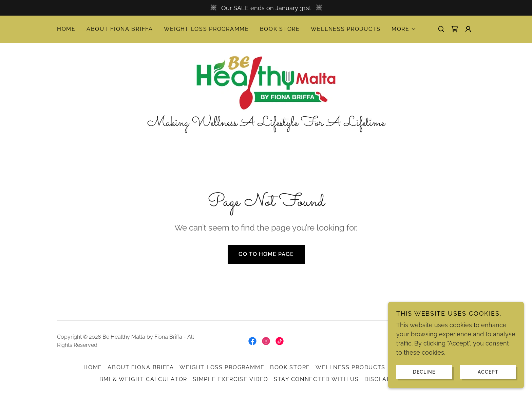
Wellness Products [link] (346, 29)
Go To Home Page (266, 254)
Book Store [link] (280, 29)
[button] (404, 29)
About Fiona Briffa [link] (120, 29)
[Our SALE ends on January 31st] (266, 8)
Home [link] (66, 29)
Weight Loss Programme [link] (206, 29)
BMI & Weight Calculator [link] (143, 379)
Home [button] (93, 367)
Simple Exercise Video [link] (231, 379)
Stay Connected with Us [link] (316, 379)
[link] (455, 29)
